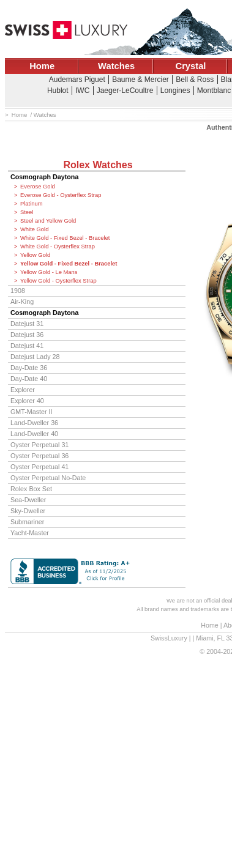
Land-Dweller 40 (34, 434)
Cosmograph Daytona (44, 177)
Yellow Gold (35, 255)
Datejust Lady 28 (35, 357)
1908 (18, 291)
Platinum (31, 204)
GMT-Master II (31, 412)
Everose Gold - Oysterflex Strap (61, 195)
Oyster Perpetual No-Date (48, 478)
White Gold (34, 229)
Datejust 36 (27, 335)
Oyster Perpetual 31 (39, 445)
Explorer (23, 390)
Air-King (22, 302)
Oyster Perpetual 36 (39, 456)
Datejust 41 (27, 346)
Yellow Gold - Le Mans (49, 272)
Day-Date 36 (29, 368)
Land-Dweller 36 (34, 423)
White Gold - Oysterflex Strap (58, 247)
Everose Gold (38, 187)
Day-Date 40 (29, 379)
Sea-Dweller (28, 500)
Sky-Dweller (28, 511)
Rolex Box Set (31, 489)
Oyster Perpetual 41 (39, 467)
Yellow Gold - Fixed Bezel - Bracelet (69, 264)
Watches (116, 66)
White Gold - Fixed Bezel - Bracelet (65, 238)
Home (42, 66)
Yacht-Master (30, 533)
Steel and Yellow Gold (48, 221)
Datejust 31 (27, 324)
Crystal (191, 66)
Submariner (27, 522)
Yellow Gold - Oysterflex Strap (58, 281)
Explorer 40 (27, 401)
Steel (27, 212)
